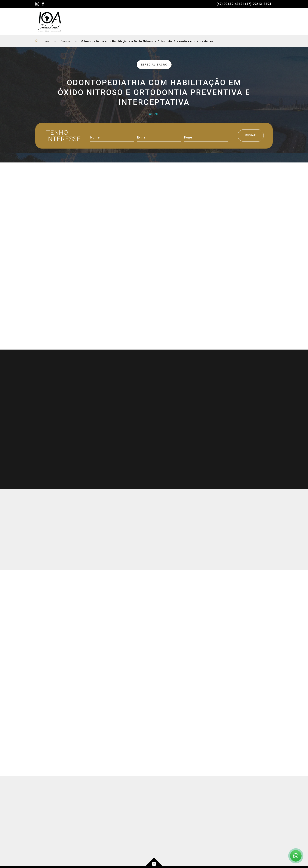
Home (49, 41)
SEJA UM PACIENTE (175, 22)
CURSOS (106, 22)
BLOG (241, 22)
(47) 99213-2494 (258, 4)
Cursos (65, 41)
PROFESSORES (136, 22)
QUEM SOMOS (214, 22)
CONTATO (264, 22)
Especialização (154, 65)
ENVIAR (251, 135)
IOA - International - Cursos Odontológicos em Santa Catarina (50, 22)
